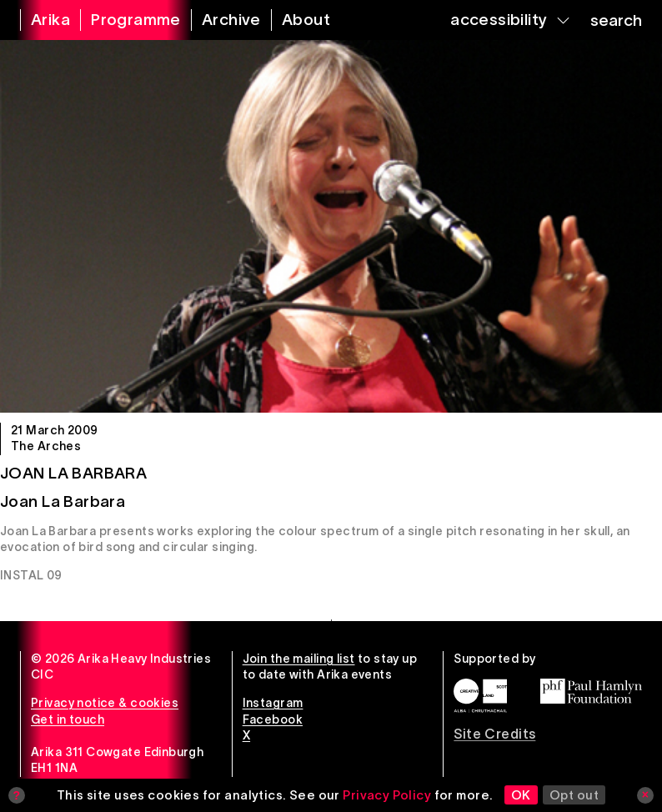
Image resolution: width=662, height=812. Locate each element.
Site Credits (494, 734)
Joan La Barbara (73, 473)
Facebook (273, 719)
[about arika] (296, 20)
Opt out (574, 795)
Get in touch (68, 719)
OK (521, 795)
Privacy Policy (387, 795)
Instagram (273, 703)
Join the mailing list (299, 659)
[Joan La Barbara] (331, 226)
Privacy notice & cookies (105, 703)
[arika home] (40, 20)
